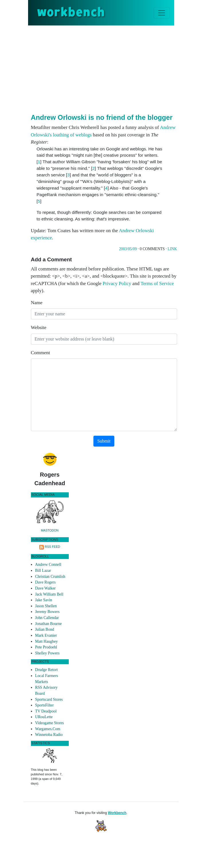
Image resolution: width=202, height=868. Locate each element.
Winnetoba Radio (49, 735)
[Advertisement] (116, 68)
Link (172, 249)
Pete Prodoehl (46, 647)
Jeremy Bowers (47, 612)
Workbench (117, 813)
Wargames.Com (48, 729)
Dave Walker (46, 588)
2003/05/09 (128, 249)
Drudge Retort (47, 670)
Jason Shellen (46, 606)
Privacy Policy (117, 283)
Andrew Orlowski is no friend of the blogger (102, 117)
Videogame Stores (50, 723)
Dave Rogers (45, 582)
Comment (41, 353)
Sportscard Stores (49, 699)
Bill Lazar (43, 571)
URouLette (44, 717)
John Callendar (47, 618)
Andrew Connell (48, 565)
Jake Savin (44, 600)
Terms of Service (157, 283)
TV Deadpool (46, 711)
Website (39, 328)
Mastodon (50, 530)
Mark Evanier (46, 635)
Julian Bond (45, 629)
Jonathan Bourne (49, 624)
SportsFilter (45, 705)
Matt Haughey (47, 641)
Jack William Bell (49, 594)
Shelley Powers (47, 653)
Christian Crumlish (50, 577)
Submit (104, 441)
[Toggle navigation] (162, 13)
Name (37, 303)
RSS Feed (52, 547)
